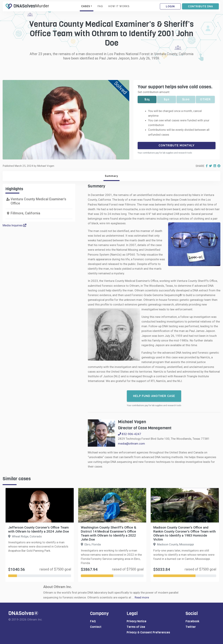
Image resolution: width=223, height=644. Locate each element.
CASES (86, 6)
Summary (111, 176)
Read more (142, 597)
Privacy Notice (137, 621)
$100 (186, 99)
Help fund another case (154, 396)
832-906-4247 (130, 434)
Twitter (191, 627)
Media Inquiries (14, 225)
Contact (96, 627)
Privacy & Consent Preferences (148, 632)
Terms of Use (136, 627)
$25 (147, 99)
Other (205, 99)
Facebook (192, 621)
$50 (167, 99)
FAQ (100, 6)
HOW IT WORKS (119, 6)
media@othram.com (131, 444)
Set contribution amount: (154, 92)
